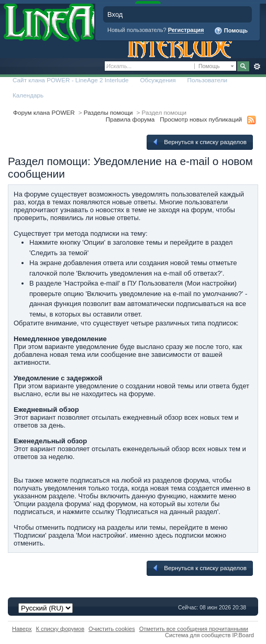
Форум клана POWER (44, 112)
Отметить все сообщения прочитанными (194, 629)
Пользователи (208, 80)
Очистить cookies (112, 629)
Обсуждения (158, 80)
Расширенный (257, 67)
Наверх (22, 629)
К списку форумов (60, 629)
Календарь (28, 95)
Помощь (231, 31)
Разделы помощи (108, 112)
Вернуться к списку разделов (199, 142)
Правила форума (130, 119)
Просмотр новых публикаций (201, 119)
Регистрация (186, 30)
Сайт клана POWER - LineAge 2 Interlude (70, 80)
